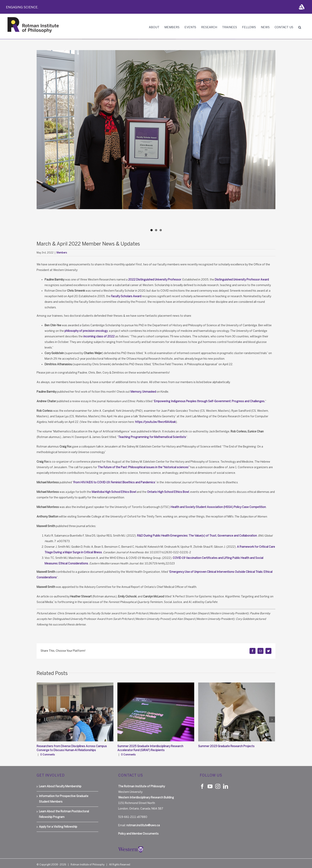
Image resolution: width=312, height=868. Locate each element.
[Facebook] (202, 782)
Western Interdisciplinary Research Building (146, 794)
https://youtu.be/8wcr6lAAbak (155, 422)
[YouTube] (210, 782)
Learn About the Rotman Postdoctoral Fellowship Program (64, 810)
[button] (300, 27)
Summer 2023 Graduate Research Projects (226, 746)
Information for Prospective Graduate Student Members (64, 795)
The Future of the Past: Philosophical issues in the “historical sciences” (144, 467)
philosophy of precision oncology (86, 331)
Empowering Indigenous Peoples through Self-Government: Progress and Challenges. (210, 401)
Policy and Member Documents (138, 830)
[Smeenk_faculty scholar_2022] (156, 130)
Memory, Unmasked (143, 392)
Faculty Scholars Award (126, 296)
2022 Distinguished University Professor (155, 280)
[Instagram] (218, 782)
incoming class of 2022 (99, 336)
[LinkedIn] (226, 782)
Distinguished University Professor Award (242, 280)
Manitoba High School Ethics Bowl (114, 492)
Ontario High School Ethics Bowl (168, 492)
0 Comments (47, 755)
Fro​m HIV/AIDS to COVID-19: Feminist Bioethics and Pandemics (114, 482)
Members (62, 253)
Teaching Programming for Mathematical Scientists (152, 437)
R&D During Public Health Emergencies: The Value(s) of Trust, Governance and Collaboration (197, 536)
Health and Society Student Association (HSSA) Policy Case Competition (218, 507)
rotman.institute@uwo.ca (143, 821)
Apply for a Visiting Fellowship (58, 823)
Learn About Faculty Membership (60, 782)
